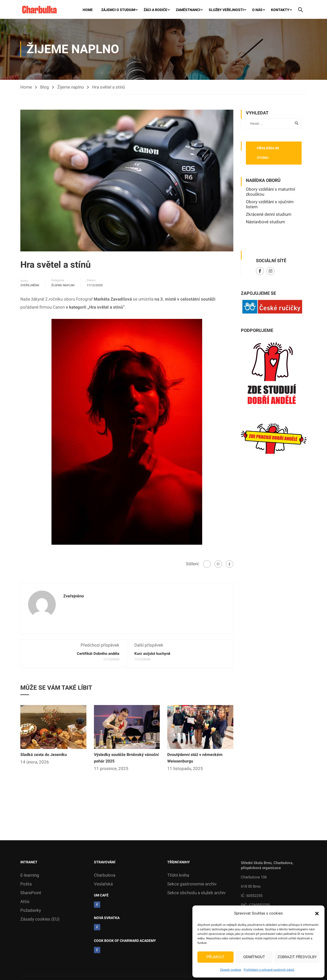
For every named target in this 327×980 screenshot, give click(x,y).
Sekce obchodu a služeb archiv (196, 893)
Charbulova (105, 876)
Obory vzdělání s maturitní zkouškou (270, 192)
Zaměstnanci (188, 10)
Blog (45, 88)
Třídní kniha (178, 876)
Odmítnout (254, 957)
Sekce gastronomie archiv (192, 884)
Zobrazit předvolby (297, 957)
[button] (317, 914)
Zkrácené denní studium (269, 215)
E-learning (30, 876)
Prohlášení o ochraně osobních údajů (269, 970)
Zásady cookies (231, 970)
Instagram (271, 272)
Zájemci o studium (118, 10)
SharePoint (31, 893)
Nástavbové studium (265, 222)
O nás (257, 10)
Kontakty (280, 10)
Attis (25, 902)
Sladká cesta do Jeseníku (44, 755)
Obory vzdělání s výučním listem (270, 205)
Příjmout (215, 957)
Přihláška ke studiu (268, 153)
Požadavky (31, 911)
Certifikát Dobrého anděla (98, 654)
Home (88, 10)
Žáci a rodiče (155, 10)
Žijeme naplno (71, 88)
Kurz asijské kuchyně (152, 654)
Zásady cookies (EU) (40, 920)
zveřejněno (30, 286)
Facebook (260, 272)
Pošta (26, 884)
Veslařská (103, 884)
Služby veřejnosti (226, 10)
